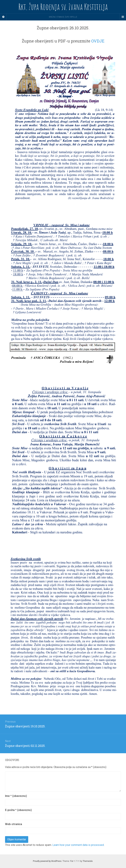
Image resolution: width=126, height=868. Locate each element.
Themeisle (88, 861)
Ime (16, 796)
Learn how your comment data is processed (78, 845)
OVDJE (98, 41)
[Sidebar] (3, 17)
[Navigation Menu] (123, 17)
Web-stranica (14, 824)
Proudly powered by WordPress (47, 861)
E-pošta (18, 810)
